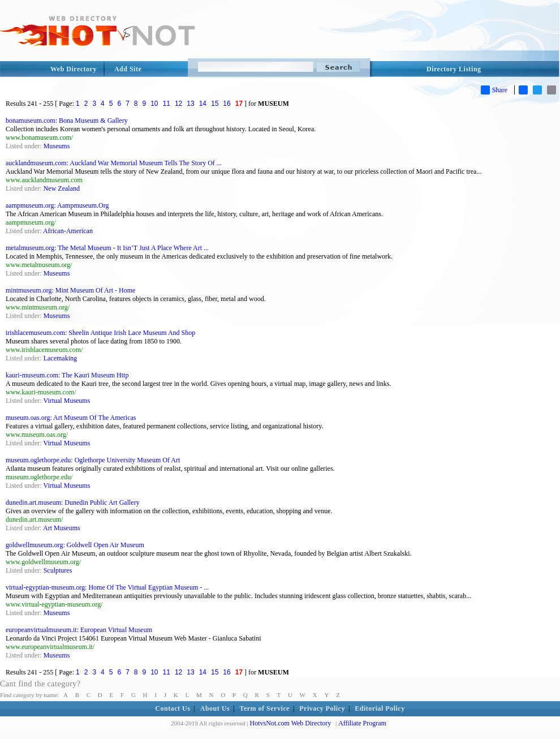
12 (178, 104)
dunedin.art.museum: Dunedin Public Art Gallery (73, 502)
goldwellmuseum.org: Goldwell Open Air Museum (75, 545)
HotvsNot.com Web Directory (291, 723)
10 (154, 104)
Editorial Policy (380, 708)
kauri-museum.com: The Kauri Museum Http (67, 375)
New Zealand (62, 188)
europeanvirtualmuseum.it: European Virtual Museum (79, 630)
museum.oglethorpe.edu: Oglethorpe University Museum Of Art (93, 460)
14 (203, 104)
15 (215, 104)
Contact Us (173, 708)
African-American (68, 231)
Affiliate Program (362, 723)
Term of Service (265, 708)
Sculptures (58, 570)
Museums (57, 146)
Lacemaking (60, 358)
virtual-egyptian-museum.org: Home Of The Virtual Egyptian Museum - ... (107, 587)
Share (494, 90)
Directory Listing (454, 69)
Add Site (128, 69)
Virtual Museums (66, 401)
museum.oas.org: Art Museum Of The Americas (71, 418)
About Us (215, 708)
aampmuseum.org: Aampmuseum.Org (57, 205)
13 (190, 104)
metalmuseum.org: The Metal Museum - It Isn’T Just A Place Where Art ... (107, 248)
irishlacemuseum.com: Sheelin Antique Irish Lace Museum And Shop (100, 333)
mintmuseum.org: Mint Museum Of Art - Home (70, 290)
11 (167, 104)
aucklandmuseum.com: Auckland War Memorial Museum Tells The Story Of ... (114, 163)
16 (227, 104)
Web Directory (74, 69)
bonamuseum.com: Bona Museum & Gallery (67, 121)
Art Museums (62, 528)
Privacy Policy (322, 708)
